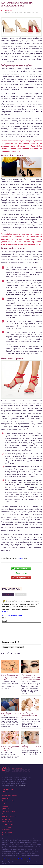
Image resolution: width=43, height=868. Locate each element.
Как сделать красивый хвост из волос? (30, 719)
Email (4, 621)
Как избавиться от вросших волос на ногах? (10, 680)
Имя (4, 618)
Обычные (8, 594)
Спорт (4, 817)
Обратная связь (7, 793)
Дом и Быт (5, 802)
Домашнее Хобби (8, 804)
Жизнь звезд (6, 830)
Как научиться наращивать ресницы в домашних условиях (31, 680)
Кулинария (5, 812)
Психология (6, 833)
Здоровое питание (8, 815)
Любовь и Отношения (10, 799)
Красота (8, 11)
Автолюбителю (7, 836)
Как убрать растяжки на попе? (11, 718)
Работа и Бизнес (7, 825)
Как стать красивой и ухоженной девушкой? (10, 752)
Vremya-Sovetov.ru (21, 788)
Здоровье (5, 809)
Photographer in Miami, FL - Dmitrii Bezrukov (17, 862)
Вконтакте (21, 594)
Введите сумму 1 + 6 (11, 645)
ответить (6, 611)
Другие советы (7, 838)
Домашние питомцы (9, 820)
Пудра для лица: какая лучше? (31, 751)
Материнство (6, 822)
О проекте (5, 795)
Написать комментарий (12, 615)
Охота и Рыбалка (8, 828)
